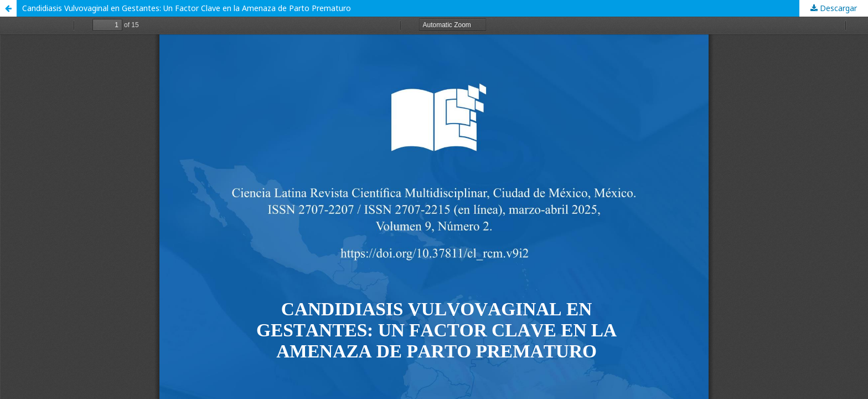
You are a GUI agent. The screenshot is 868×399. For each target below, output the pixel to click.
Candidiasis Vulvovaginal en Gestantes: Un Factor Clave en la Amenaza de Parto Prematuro (187, 8)
